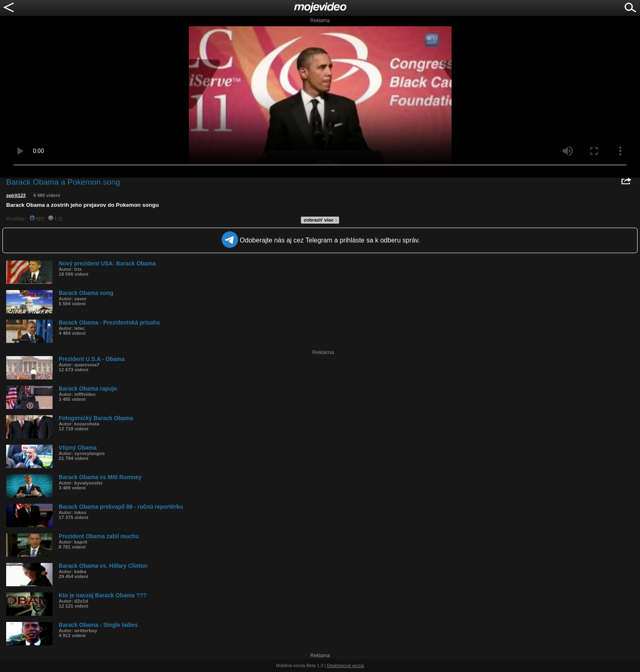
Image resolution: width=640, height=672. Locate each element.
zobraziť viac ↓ (321, 220)
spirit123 (16, 195)
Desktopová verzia (345, 665)
